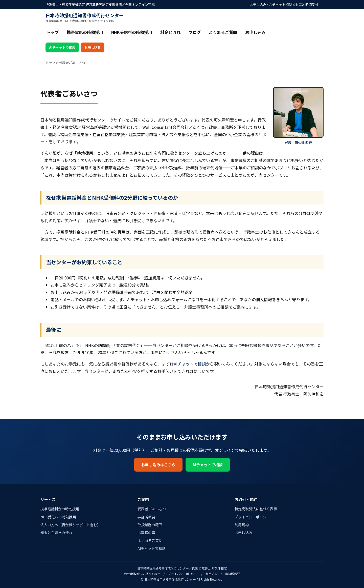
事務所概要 (146, 517)
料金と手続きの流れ (56, 533)
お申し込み (255, 32)
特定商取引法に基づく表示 (256, 509)
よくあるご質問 (223, 32)
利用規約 (242, 525)
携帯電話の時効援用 (85, 32)
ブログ (195, 32)
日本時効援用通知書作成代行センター (85, 17)
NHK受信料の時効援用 (132, 32)
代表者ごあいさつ (152, 509)
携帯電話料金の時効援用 (60, 509)
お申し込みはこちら (158, 465)
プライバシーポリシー (252, 517)
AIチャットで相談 (62, 47)
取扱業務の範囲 (150, 525)
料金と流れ (170, 32)
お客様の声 (146, 533)
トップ (53, 32)
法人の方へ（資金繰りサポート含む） (71, 525)
